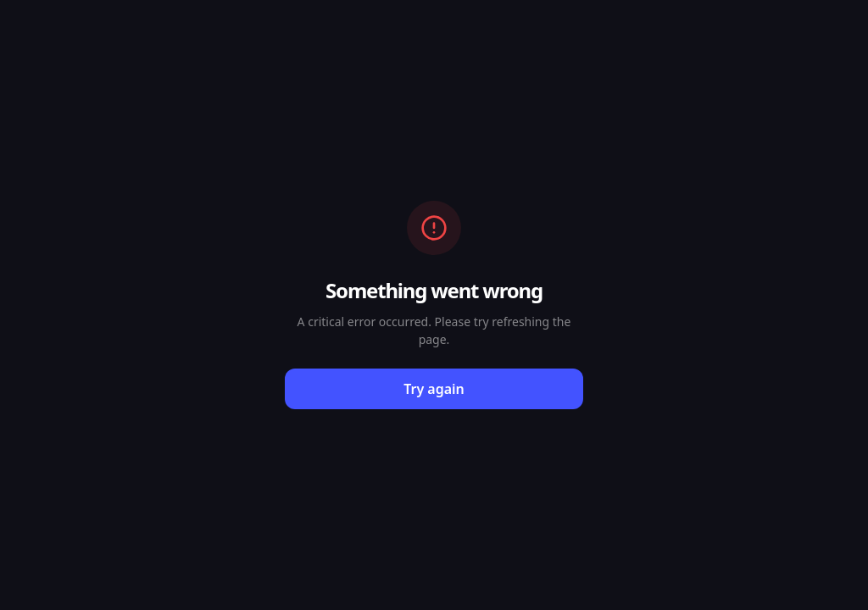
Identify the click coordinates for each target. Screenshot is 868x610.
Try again (434, 389)
